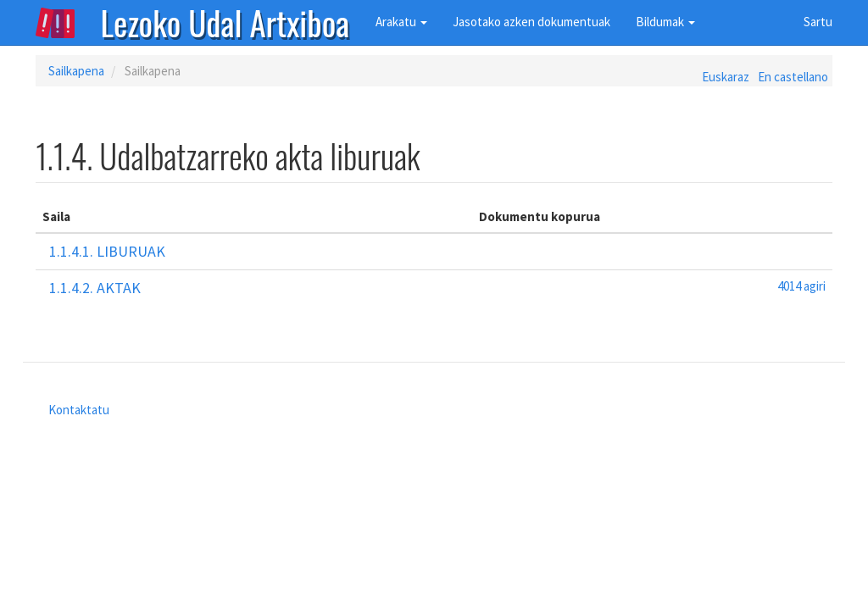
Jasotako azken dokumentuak (531, 22)
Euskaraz (726, 77)
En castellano (793, 77)
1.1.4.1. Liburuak (107, 251)
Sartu (818, 22)
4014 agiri (801, 286)
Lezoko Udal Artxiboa (225, 21)
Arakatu (401, 22)
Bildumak (665, 22)
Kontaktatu (79, 410)
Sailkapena (76, 71)
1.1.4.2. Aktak (95, 288)
